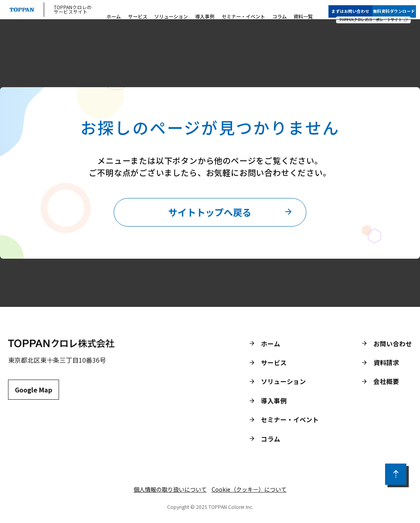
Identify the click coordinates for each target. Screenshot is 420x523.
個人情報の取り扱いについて (170, 492)
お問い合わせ (393, 345)
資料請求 (386, 364)
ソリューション (177, 12)
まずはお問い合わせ (354, 5)
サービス (146, 12)
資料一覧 (298, 12)
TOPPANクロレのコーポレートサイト (375, 14)
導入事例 (208, 12)
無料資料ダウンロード (398, 5)
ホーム (125, 12)
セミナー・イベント (243, 12)
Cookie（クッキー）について (249, 492)
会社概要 (386, 384)
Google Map (34, 392)
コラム (276, 12)
